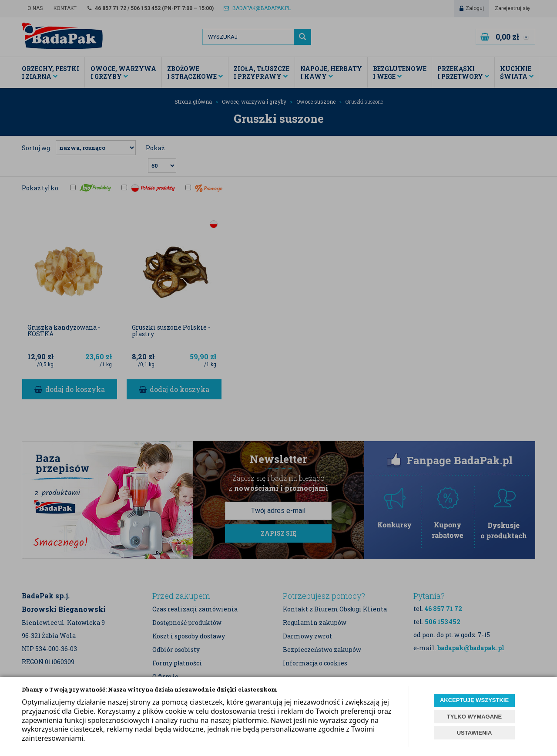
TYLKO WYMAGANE (474, 717)
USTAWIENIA (475, 733)
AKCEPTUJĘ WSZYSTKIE (474, 700)
